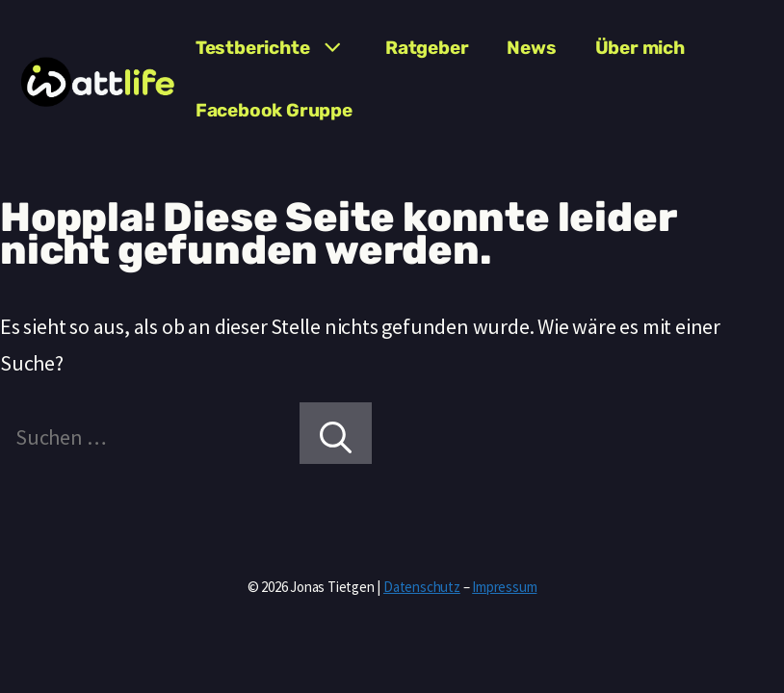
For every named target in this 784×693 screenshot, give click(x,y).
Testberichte (281, 48)
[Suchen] (336, 433)
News (531, 48)
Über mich (640, 48)
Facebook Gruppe (274, 110)
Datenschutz (422, 587)
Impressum (504, 587)
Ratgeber (427, 48)
